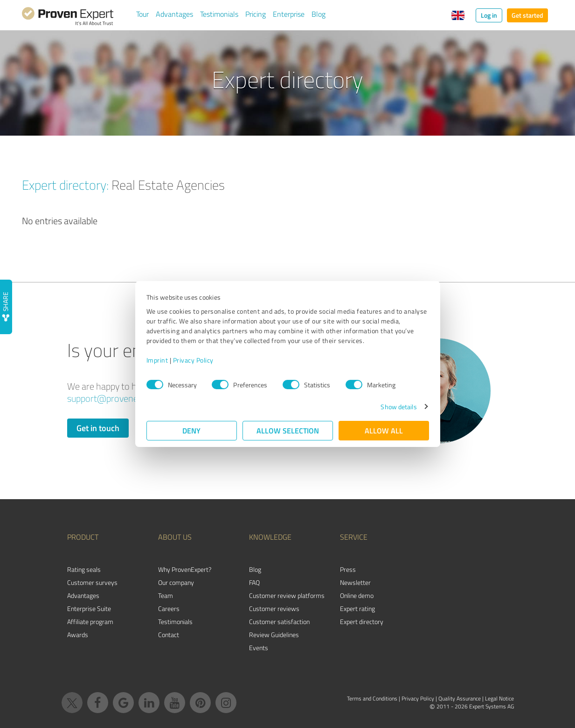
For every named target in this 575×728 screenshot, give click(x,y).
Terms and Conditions (372, 698)
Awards (78, 635)
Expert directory (362, 622)
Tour (142, 14)
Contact (169, 635)
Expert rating (357, 608)
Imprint (157, 360)
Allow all (384, 430)
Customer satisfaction (279, 622)
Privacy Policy (193, 360)
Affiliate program (90, 622)
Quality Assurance (460, 698)
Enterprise (289, 14)
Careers (169, 608)
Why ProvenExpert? (185, 569)
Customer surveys (92, 582)
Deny (191, 430)
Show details (398, 407)
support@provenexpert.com (122, 398)
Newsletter (355, 582)
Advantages (174, 14)
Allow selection (288, 430)
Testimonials (219, 14)
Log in (489, 15)
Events (259, 648)
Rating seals (84, 569)
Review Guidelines (274, 635)
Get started (527, 15)
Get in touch (98, 428)
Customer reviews (274, 608)
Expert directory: (65, 185)
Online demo (357, 595)
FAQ (254, 582)
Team (166, 595)
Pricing (256, 14)
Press (348, 569)
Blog (319, 14)
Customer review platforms (287, 595)
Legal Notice (499, 698)
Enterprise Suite (89, 608)
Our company (176, 582)
